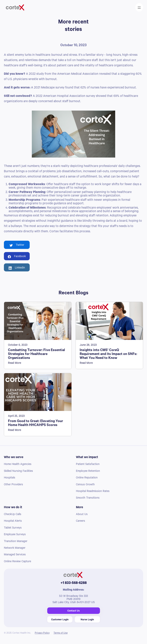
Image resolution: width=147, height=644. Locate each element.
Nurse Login (87, 620)
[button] (139, 7)
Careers (81, 521)
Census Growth (85, 485)
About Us (82, 515)
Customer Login (60, 620)
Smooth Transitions (88, 498)
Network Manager (15, 548)
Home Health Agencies (18, 465)
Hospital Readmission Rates (93, 492)
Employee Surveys (15, 535)
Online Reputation (87, 478)
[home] (21, 7)
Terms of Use (61, 633)
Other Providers (13, 485)
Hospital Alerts (13, 521)
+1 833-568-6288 (74, 583)
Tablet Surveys (13, 528)
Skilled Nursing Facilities (18, 471)
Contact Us (73, 611)
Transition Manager (16, 542)
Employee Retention (88, 471)
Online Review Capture (17, 562)
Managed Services (15, 555)
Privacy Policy (42, 633)
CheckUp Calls (13, 515)
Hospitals (10, 478)
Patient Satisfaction (88, 465)
